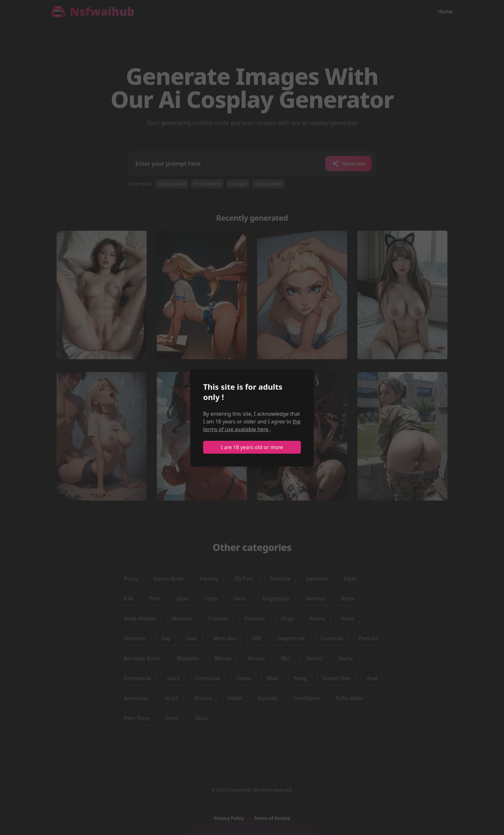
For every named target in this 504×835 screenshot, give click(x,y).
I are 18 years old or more (252, 447)
